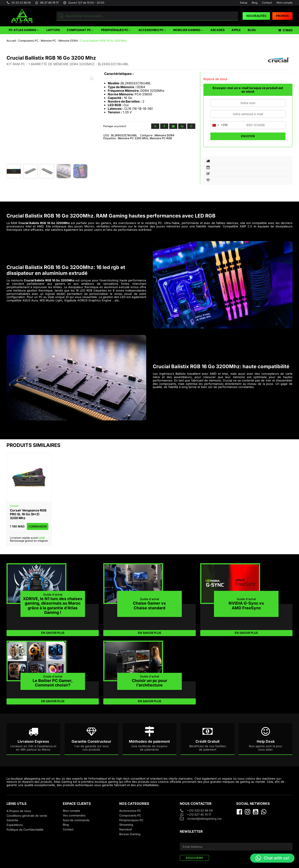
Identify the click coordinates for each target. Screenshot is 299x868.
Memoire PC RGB (161, 138)
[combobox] (219, 125)
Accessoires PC (130, 811)
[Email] (173, 126)
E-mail (184, 840)
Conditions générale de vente (27, 816)
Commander (38, 526)
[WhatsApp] (191, 126)
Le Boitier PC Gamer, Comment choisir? (53, 683)
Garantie (12, 820)
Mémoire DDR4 (68, 41)
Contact (267, 3)
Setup (244, 3)
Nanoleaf (126, 829)
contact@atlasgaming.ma (204, 819)
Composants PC (28, 41)
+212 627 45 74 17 (199, 815)
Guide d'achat (53, 595)
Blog (255, 3)
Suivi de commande (76, 820)
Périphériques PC (131, 820)
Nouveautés (256, 16)
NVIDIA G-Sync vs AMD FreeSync (246, 605)
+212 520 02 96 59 (200, 811)
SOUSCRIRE (194, 858)
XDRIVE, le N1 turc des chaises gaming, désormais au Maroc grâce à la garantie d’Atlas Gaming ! (53, 606)
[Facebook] (164, 126)
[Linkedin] (182, 126)
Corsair (14, 506)
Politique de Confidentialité (25, 830)
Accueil (11, 41)
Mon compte (284, 3)
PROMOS (282, 16)
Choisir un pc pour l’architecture (149, 683)
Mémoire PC (48, 41)
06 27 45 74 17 (49, 3)
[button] (24, 30)
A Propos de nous (19, 811)
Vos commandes (74, 815)
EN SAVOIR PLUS (53, 633)
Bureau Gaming (130, 834)
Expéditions (15, 825)
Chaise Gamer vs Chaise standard (149, 605)
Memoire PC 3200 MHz (133, 138)
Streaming (126, 825)
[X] (155, 126)
